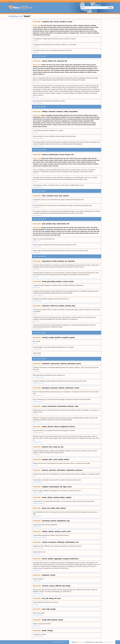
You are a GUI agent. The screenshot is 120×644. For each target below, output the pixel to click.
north (64, 531)
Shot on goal (87, 229)
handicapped (54, 487)
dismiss (51, 427)
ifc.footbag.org (36, 269)
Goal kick (54, 233)
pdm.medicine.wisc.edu (38, 377)
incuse (56, 22)
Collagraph (93, 25)
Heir (79, 69)
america (58, 531)
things (68, 586)
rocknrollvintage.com (38, 215)
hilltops (45, 112)
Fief (47, 65)
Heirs (67, 69)
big (68, 521)
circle (69, 531)
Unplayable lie (42, 229)
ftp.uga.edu (36, 41)
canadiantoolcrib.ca (37, 329)
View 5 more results (39, 107)
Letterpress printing (83, 27)
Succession (47, 70)
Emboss (55, 27)
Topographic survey (80, 117)
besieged (45, 388)
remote (53, 575)
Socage (62, 65)
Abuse (39, 166)
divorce (72, 427)
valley (66, 112)
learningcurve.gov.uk (38, 615)
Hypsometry (57, 117)
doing (51, 598)
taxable (51, 559)
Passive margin (37, 127)
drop (54, 224)
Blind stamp (47, 35)
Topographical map (48, 121)
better (44, 631)
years (70, 487)
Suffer (90, 158)
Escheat (56, 67)
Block (84, 228)
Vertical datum (86, 119)
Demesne (62, 67)
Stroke (97, 229)
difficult (58, 586)
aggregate (58, 559)
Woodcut (60, 27)
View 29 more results (40, 150)
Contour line (70, 125)
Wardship (35, 67)
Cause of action (43, 164)
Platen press (69, 25)
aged (65, 487)
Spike (69, 231)
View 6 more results (39, 256)
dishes (50, 497)
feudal (50, 61)
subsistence (52, 406)
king (58, 508)
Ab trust (95, 69)
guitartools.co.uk (37, 207)
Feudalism (47, 69)
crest (55, 459)
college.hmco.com (37, 516)
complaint (65, 337)
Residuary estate (84, 67)
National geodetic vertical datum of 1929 (44, 119)
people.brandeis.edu (38, 187)
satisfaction (71, 470)
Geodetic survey (51, 123)
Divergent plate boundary (90, 115)
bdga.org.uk (36, 277)
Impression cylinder (89, 29)
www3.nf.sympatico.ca (38, 295)
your (59, 598)
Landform (44, 127)
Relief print (41, 27)
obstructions (61, 224)
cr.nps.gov (35, 465)
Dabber (89, 33)
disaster (71, 406)
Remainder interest (59, 72)
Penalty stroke (73, 228)
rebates (59, 281)
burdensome (53, 155)
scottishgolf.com (37, 253)
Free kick (74, 229)
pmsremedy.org (36, 371)
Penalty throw (84, 231)
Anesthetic (55, 166)
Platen (77, 33)
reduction (52, 470)
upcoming (46, 521)
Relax (74, 162)
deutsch (45, 447)
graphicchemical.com (38, 146)
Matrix (46, 29)
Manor (42, 69)
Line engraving (58, 33)
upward (66, 196)
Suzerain (93, 65)
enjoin (44, 427)
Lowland (55, 125)
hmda (44, 281)
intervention (62, 406)
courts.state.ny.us (37, 355)
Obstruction (50, 229)
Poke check (41, 231)
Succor (80, 158)
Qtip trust (40, 70)
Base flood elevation (46, 125)
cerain (44, 497)
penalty (49, 224)
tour (43, 598)
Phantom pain (64, 164)
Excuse (94, 162)
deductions (74, 559)
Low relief (51, 29)
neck (56, 196)
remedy (45, 337)
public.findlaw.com (37, 349)
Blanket (67, 31)
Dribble (93, 229)
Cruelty (40, 160)
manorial (60, 61)
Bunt (64, 233)
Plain (72, 117)
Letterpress (65, 33)
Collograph (80, 25)
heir (55, 61)
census (65, 281)
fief (66, 61)
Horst (88, 123)
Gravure (87, 31)
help (48, 609)
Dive (92, 231)
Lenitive (70, 162)
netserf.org (35, 97)
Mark (52, 235)
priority (53, 521)
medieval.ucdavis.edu (38, 103)
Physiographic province (39, 123)
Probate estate (69, 72)
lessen (68, 155)
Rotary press (73, 27)
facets (71, 281)
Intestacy (94, 72)
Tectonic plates (67, 123)
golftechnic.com (36, 241)
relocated (71, 261)
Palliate (51, 158)
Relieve (43, 158)
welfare (45, 531)
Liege (54, 65)
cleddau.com (36, 604)
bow (61, 196)
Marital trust (77, 72)
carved (70, 22)
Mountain (67, 115)
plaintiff (57, 337)
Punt (66, 231)
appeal (72, 337)
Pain (68, 158)
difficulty (61, 542)
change (50, 631)
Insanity (56, 160)
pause (79, 364)
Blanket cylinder (78, 29)
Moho (92, 121)
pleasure (79, 470)
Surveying (93, 123)
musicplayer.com (37, 581)
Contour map (57, 121)
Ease (47, 158)
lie (66, 261)
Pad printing (66, 27)
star (63, 586)
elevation (52, 112)
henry (44, 508)
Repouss (42, 31)
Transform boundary (78, 115)
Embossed (41, 29)
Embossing (36, 31)
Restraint (90, 164)
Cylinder (62, 29)
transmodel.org (36, 455)
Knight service (93, 67)
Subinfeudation (77, 65)
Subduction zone (66, 117)
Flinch (43, 162)
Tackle (88, 228)
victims (45, 542)
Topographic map (66, 121)
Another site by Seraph (108, 642)
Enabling (89, 160)
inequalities (73, 112)
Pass (73, 233)
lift (68, 224)
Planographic (96, 33)
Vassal (58, 65)
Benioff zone (63, 119)
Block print (92, 27)
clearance (46, 306)
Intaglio (75, 25)
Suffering (84, 160)
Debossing (62, 31)
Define (110, 8)
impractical (46, 261)
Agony (52, 160)
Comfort (78, 160)
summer (45, 586)
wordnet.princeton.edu (38, 383)
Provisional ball (58, 229)
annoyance (54, 388)
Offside (95, 228)
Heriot (50, 65)
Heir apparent (50, 67)
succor (62, 155)
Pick (78, 231)
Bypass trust (84, 72)
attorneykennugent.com (38, 432)
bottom (67, 459)
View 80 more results (40, 56)
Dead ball (74, 231)
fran (50, 447)
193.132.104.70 (36, 554)
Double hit (48, 233)
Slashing (77, 233)
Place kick (66, 228)
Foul (89, 231)
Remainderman (73, 69)
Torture (74, 164)
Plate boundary (90, 117)
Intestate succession (48, 72)
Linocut (35, 27)
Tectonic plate (82, 123)
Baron (78, 67)
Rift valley (97, 117)
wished (63, 508)
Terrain (43, 117)
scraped (61, 306)
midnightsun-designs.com (39, 503)
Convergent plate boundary (74, 119)
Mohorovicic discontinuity (84, 125)
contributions (70, 542)
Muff (81, 233)
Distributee (57, 70)
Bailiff (89, 72)
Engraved (82, 31)
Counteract (51, 164)
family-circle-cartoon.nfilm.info (40, 537)
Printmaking (36, 35)
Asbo (47, 162)
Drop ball (35, 229)
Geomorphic (75, 123)
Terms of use (64, 642)
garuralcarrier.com (37, 527)
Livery (38, 69)
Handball (47, 231)
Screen (65, 229)
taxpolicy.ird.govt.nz (37, 301)
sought (51, 337)
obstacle (61, 261)
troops (77, 388)
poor (44, 609)
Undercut (43, 33)
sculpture (46, 22)
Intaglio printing (54, 31)
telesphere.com (36, 626)
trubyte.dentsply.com (38, 482)
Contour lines (37, 125)
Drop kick (36, 233)
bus (62, 447)
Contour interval (62, 125)
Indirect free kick (94, 233)
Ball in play (57, 235)
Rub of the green (46, 235)
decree (57, 427)
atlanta (62, 388)
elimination (61, 470)
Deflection (53, 231)
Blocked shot (52, 228)
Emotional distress (82, 164)
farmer (44, 559)
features (55, 620)
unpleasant (69, 388)
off (55, 598)
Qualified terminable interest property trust (76, 70)
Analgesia (85, 158)
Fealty (63, 70)
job (47, 598)
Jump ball (68, 233)
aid (61, 487)
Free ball (35, 231)
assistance (52, 542)
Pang (76, 158)
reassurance (55, 364)
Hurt (65, 158)
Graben (94, 125)
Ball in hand (42, 233)
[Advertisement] (16, 48)
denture (45, 470)
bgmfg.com (35, 313)
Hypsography (36, 117)
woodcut (63, 22)
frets (44, 196)
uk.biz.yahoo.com (37, 570)
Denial (50, 166)
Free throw (80, 229)
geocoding (51, 281)
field (49, 620)
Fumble (69, 229)
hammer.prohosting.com (38, 138)
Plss (75, 125)
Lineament (39, 121)
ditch (51, 459)
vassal (44, 61)
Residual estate (55, 69)
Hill (71, 115)
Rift (95, 119)
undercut (54, 306)
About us (11, 1)
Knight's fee (41, 74)
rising (44, 620)
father (53, 508)
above (61, 620)
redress (45, 155)
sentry (44, 406)
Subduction (59, 123)
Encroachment (37, 235)
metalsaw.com (36, 321)
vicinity (54, 261)
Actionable (88, 162)
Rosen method (58, 162)
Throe (70, 164)
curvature (50, 196)
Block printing (48, 27)
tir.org (34, 476)
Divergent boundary (58, 115)
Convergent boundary (77, 121)
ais (59, 447)
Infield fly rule (60, 231)
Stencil (47, 31)
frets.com (35, 202)
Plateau (43, 115)
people (53, 609)
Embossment (61, 25)
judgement (64, 427)
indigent (45, 487)
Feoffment (68, 67)
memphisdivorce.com (38, 442)
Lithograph (72, 33)
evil (72, 155)
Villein (84, 65)
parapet (45, 459)
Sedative (51, 162)
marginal (66, 559)
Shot (92, 228)
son (49, 508)
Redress (61, 160)
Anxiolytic (36, 164)
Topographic (87, 121)
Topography (49, 115)
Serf (40, 67)
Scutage (73, 67)
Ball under (97, 231)
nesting (68, 306)
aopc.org (35, 343)
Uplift (92, 119)
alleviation (72, 364)
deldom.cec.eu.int (37, 422)
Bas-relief (50, 25)
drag (73, 306)
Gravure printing (74, 31)
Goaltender (86, 233)
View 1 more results (39, 219)
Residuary (62, 69)
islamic (51, 531)
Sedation (65, 162)
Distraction (57, 158)
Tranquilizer (45, 166)
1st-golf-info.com (37, 247)
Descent (35, 70)
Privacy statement (56, 642)
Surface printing (69, 29)
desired (56, 497)
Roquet (80, 228)
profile (60, 459)
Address (60, 233)
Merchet (44, 67)
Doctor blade (93, 31)
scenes (52, 586)
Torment (78, 162)
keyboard (46, 575)
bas (51, 22)
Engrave (55, 25)
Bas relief (44, 25)
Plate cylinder (49, 33)
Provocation (46, 160)
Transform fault (49, 117)
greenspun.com (36, 287)
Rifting (57, 119)
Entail (34, 69)
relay (76, 406)
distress (64, 364)
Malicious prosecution (70, 160)
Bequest (35, 74)
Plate (41, 35)
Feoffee (43, 65)
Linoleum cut (83, 33)
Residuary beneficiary (86, 69)
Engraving (87, 25)
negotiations (62, 521)
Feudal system (69, 65)
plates (62, 497)
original (68, 497)
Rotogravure (36, 33)
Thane (52, 70)
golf (43, 224)
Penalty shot (45, 228)
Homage (88, 65)
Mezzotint (56, 29)
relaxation (46, 364)
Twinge (83, 162)
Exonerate (57, 164)
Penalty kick (60, 228)
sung (55, 447)
